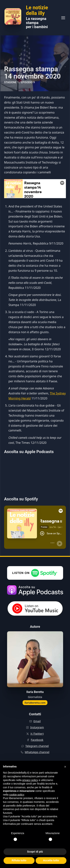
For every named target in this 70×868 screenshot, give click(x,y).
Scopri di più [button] (35, 852)
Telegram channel (37, 746)
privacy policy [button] (30, 780)
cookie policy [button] (17, 795)
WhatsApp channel (37, 752)
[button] (65, 767)
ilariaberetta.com (35, 703)
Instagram (37, 727)
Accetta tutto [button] (51, 860)
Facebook (37, 740)
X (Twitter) (37, 734)
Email (37, 721)
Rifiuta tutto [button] (19, 860)
